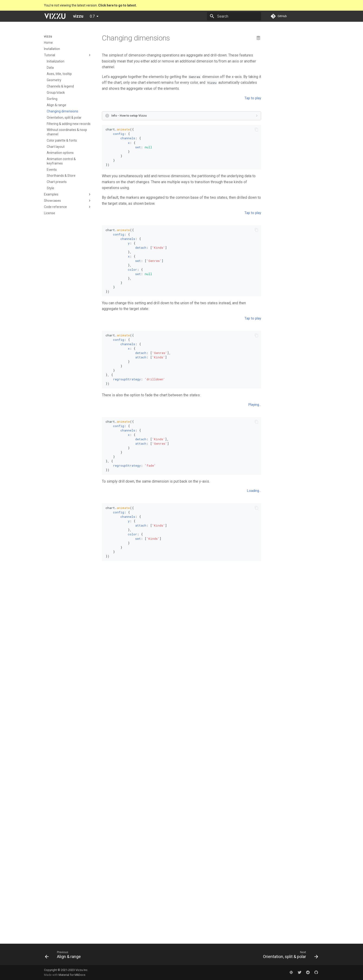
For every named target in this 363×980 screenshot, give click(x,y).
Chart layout (56, 147)
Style (50, 188)
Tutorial (50, 55)
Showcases (52, 201)
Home (48, 43)
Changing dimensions (63, 111)
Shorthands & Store (61, 176)
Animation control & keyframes (61, 161)
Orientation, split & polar (64, 118)
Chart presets (57, 182)
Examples (51, 194)
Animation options (60, 153)
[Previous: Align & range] (64, 956)
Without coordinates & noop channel (67, 132)
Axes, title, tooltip (59, 74)
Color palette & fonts (62, 140)
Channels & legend (60, 86)
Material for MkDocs (72, 975)
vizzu (48, 36)
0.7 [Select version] (92, 16)
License (50, 213)
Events (52, 170)
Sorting (52, 99)
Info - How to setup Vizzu (129, 191)
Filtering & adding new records (69, 124)
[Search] (234, 16)
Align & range (56, 105)
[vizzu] (55, 16)
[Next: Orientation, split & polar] (289, 956)
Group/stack (56, 93)
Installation (52, 49)
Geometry (54, 80)
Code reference (55, 207)
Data (50, 68)
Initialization (56, 61)
